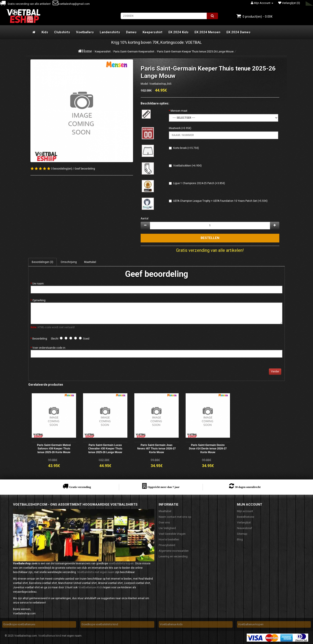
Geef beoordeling (85, 169)
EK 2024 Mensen (207, 32)
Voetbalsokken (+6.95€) (187, 166)
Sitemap (242, 534)
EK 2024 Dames (238, 32)
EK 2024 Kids (178, 32)
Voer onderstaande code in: (49, 348)
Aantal (145, 219)
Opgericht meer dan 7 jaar (164, 487)
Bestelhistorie (246, 517)
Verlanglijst (244, 522)
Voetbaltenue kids (171, 624)
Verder (275, 372)
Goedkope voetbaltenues (19, 624)
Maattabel (90, 262)
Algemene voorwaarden (174, 551)
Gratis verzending (80, 487)
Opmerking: (39, 300)
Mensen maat (179, 111)
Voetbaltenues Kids (91, 587)
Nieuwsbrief (245, 528)
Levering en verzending (173, 556)
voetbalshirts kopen (121, 563)
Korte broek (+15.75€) (186, 148)
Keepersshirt (152, 32)
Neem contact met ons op (175, 517)
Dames (131, 32)
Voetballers (85, 32)
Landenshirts (110, 32)
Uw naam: (38, 284)
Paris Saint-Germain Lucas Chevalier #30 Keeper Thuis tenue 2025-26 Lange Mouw (105, 449)
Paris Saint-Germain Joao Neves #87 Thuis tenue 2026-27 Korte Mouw (157, 449)
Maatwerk (175, 128)
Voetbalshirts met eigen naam (96, 572)
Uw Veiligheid (167, 528)
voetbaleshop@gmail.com (71, 4)
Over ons (164, 522)
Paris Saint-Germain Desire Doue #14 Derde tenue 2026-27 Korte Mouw (208, 449)
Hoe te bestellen (169, 539)
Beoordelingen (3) (42, 262)
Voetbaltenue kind (50, 636)
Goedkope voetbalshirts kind (100, 624)
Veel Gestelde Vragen (172, 534)
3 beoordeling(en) (62, 169)
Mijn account (245, 511)
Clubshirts (62, 32)
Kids (45, 32)
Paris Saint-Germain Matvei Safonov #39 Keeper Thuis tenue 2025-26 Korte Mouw (54, 449)
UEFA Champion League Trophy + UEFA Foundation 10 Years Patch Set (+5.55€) (220, 201)
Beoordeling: (40, 339)
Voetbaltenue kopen (251, 624)
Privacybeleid (167, 545)
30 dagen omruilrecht (248, 487)
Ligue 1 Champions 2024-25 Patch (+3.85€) (199, 183)
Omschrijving (69, 262)
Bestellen (210, 238)
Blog (240, 539)
